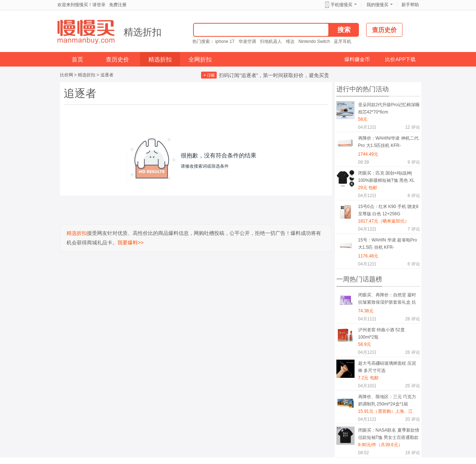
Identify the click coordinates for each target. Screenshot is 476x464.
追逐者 (107, 75)
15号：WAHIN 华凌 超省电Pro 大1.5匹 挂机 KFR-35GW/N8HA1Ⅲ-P (388, 245)
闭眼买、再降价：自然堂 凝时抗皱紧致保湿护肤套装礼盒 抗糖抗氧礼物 (387, 300)
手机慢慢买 (341, 5)
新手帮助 (410, 5)
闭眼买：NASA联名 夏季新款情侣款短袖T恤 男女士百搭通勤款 (389, 434)
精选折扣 (143, 32)
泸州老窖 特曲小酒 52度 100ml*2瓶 (381, 333)
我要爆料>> (131, 243)
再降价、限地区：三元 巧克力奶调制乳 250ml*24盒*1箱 (387, 400)
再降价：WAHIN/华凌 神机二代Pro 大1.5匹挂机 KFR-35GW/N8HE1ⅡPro (388, 143)
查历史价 (117, 59)
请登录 (99, 5)
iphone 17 (225, 41)
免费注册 (118, 5)
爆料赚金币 (357, 59)
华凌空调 (247, 41)
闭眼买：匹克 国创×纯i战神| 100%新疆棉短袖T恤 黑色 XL (386, 177)
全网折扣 (200, 59)
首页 (77, 59)
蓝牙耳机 (343, 41)
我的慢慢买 (377, 5)
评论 (412, 127)
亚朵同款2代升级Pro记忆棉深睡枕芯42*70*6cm (389, 108)
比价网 (67, 75)
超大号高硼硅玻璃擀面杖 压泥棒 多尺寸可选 (387, 367)
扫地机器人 (271, 41)
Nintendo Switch (314, 41)
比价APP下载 (400, 59)
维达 (290, 41)
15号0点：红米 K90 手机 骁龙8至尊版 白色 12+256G (388, 210)
